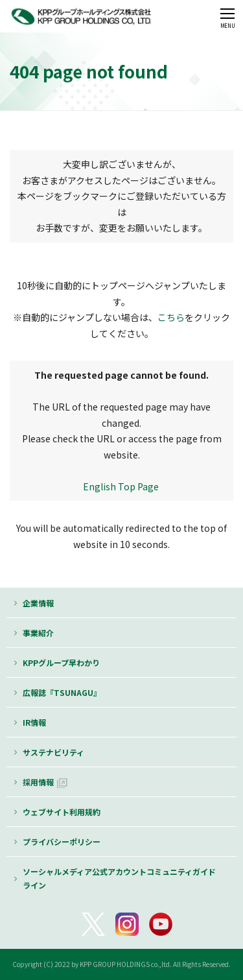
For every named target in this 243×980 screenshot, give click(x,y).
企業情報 (38, 603)
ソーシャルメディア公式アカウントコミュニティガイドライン (119, 878)
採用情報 (38, 782)
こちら (171, 317)
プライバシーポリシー (62, 842)
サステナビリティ (53, 752)
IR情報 (34, 722)
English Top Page (122, 486)
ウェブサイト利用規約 (62, 812)
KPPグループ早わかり (61, 663)
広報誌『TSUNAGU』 (62, 692)
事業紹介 (38, 633)
